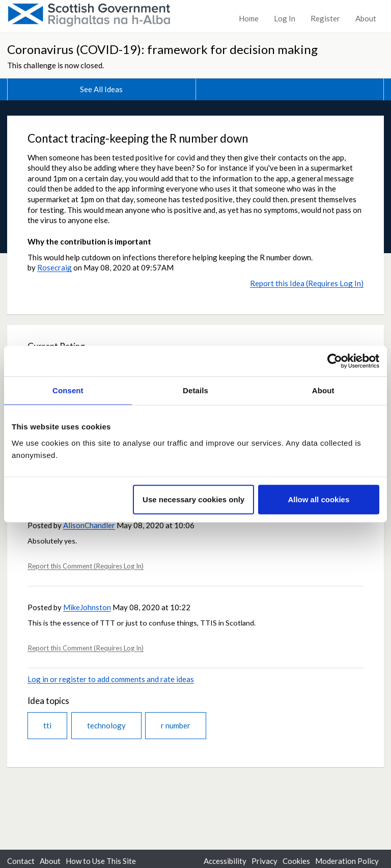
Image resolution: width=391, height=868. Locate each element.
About (366, 18)
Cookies (296, 861)
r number (176, 725)
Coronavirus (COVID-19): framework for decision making (162, 49)
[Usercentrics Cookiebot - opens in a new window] (335, 361)
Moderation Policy (347, 861)
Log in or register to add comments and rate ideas (111, 679)
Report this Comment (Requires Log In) (86, 566)
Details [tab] (195, 390)
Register (325, 18)
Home (249, 18)
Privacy (264, 861)
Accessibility (225, 861)
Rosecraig (54, 267)
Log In (285, 18)
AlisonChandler (89, 525)
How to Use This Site (101, 861)
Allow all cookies (318, 499)
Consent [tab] (68, 390)
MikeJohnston (87, 607)
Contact (21, 861)
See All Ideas (101, 89)
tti (47, 725)
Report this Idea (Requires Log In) (307, 283)
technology (106, 725)
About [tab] (323, 390)
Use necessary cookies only (193, 499)
